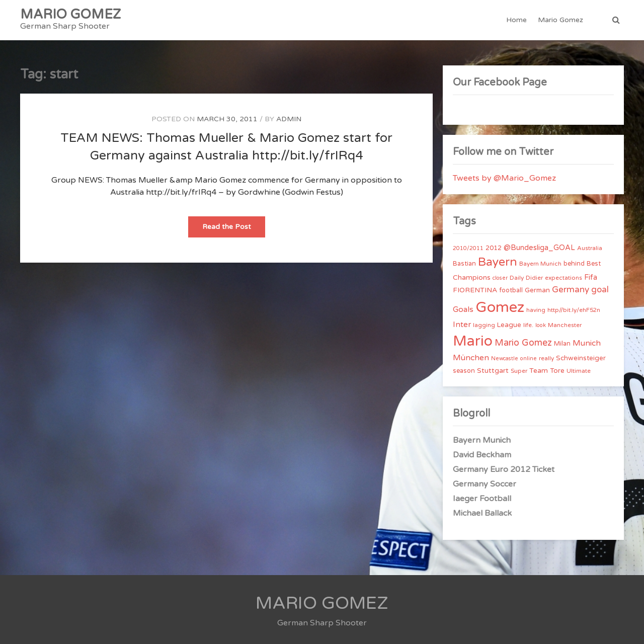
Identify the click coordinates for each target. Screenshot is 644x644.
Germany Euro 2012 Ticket (504, 469)
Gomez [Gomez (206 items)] (500, 307)
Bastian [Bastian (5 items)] (464, 264)
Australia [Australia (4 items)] (590, 248)
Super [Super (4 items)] (519, 371)
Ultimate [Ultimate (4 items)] (579, 371)
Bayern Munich (482, 440)
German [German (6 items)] (537, 290)
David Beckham (482, 455)
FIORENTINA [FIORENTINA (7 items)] (475, 290)
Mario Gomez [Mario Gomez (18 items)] (523, 343)
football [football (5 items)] (511, 290)
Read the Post (234, 230)
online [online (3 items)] (529, 358)
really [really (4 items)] (546, 358)
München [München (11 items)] (471, 358)
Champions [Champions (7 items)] (472, 277)
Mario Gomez (560, 20)
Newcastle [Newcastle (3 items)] (505, 358)
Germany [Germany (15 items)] (571, 290)
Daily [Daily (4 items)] (517, 278)
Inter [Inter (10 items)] (462, 325)
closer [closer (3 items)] (500, 278)
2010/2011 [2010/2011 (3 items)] (468, 248)
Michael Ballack (482, 513)
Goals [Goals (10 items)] (463, 309)
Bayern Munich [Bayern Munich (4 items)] (540, 264)
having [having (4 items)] (536, 310)
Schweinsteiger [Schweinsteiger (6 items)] (581, 358)
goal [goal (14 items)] (600, 290)
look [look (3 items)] (541, 325)
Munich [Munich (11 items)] (587, 343)
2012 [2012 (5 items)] (494, 248)
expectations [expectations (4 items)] (563, 278)
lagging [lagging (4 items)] (484, 325)
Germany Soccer (485, 484)
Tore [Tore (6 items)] (557, 371)
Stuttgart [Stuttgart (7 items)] (493, 371)
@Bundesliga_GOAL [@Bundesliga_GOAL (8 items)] (539, 248)
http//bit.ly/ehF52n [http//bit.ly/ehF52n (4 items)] (574, 310)
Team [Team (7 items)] (539, 371)
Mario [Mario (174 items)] (473, 341)
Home (516, 20)
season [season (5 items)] (464, 371)
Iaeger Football (482, 499)
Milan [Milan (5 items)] (562, 344)
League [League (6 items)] (509, 325)
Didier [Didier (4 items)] (534, 278)
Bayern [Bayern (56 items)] (498, 262)
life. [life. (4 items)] (528, 325)
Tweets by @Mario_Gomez (504, 178)
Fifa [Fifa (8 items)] (591, 277)
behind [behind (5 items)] (574, 264)
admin (289, 119)
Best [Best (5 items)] (594, 264)
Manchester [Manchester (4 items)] (565, 325)
